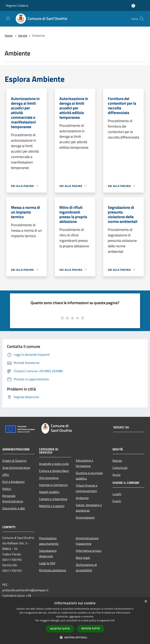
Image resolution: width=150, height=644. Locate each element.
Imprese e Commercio (53, 485)
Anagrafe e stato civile (54, 464)
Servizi (23, 36)
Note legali (83, 558)
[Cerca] (142, 19)
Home (9, 36)
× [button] (146, 602)
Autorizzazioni (85, 517)
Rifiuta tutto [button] (91, 628)
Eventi (117, 501)
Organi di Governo (14, 461)
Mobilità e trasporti (52, 506)
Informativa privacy (89, 551)
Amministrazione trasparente (87, 541)
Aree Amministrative (16, 468)
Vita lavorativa (49, 478)
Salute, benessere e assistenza (89, 508)
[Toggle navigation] (8, 18)
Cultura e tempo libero (54, 471)
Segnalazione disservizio (48, 553)
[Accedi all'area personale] (133, 6)
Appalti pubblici (49, 492)
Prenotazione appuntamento (49, 541)
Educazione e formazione (84, 463)
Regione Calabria (17, 5)
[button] (75, 637)
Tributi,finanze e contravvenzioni (87, 488)
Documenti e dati (14, 508)
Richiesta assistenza (53, 570)
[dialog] (75, 621)
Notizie (117, 461)
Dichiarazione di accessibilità (86, 567)
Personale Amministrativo (13, 498)
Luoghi (117, 494)
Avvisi (117, 475)
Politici (7, 489)
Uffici (6, 475)
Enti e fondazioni (13, 482)
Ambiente (82, 498)
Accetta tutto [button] (60, 629)
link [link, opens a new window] (113, 620)
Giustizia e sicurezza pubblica (89, 476)
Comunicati (120, 468)
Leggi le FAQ (47, 563)
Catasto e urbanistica (53, 499)
